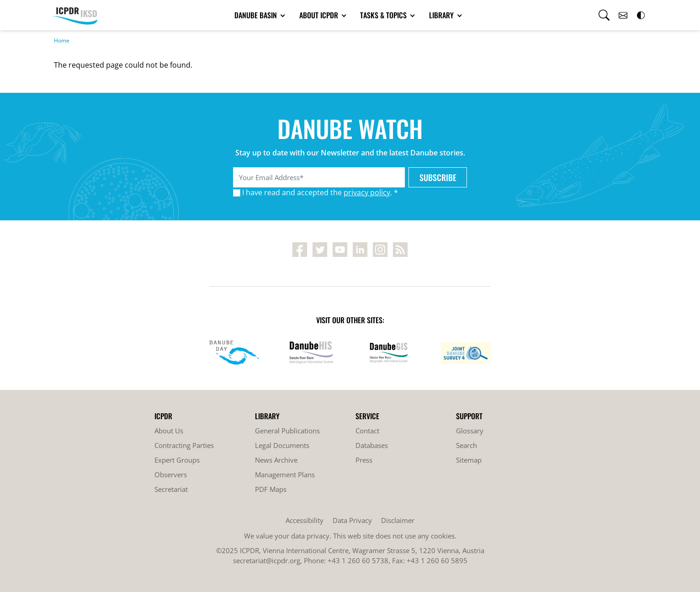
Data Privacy (352, 520)
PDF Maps (271, 489)
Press (364, 460)
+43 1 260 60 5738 (358, 560)
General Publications (287, 431)
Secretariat (171, 489)
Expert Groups (177, 460)
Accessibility (305, 520)
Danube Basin (257, 15)
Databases (372, 445)
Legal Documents (282, 445)
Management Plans (285, 475)
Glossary (470, 431)
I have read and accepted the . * (320, 192)
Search (467, 445)
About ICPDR (320, 15)
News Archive (276, 460)
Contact (367, 431)
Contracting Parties (184, 445)
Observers (171, 475)
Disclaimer (398, 520)
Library (442, 15)
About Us (169, 431)
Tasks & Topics (384, 15)
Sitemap (469, 460)
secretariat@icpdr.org (267, 560)
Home (62, 40)
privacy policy (367, 192)
